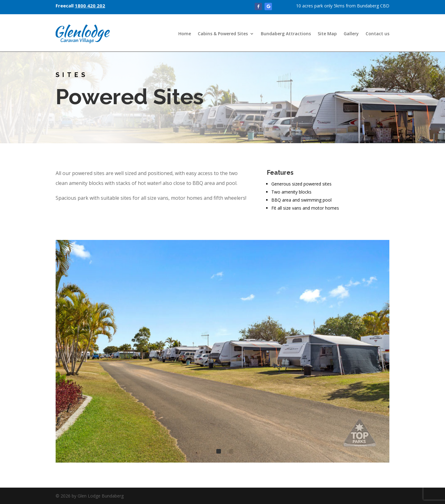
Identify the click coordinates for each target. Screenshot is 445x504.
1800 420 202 (90, 6)
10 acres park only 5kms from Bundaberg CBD (343, 6)
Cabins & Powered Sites (223, 34)
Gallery (351, 34)
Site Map (327, 34)
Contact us (377, 34)
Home (185, 34)
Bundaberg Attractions (286, 34)
